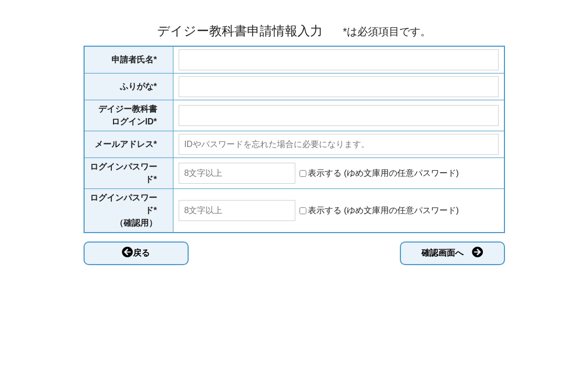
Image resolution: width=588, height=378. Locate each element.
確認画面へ (452, 253)
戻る (136, 253)
